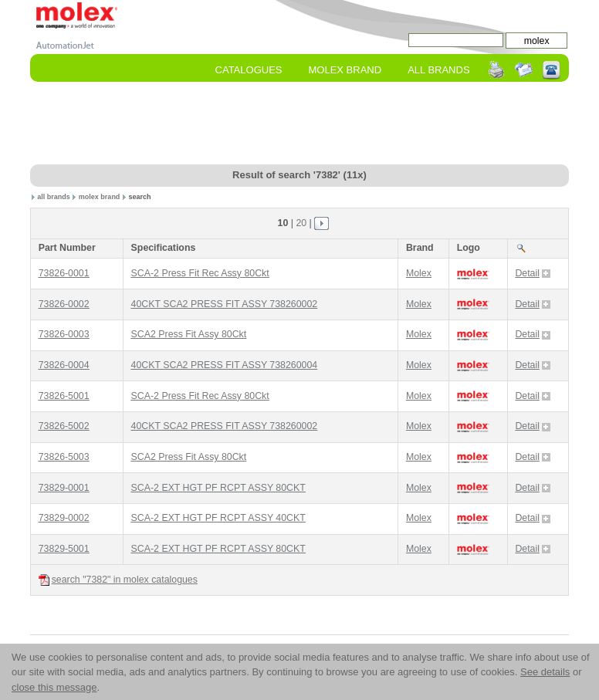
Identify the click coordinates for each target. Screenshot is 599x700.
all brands (54, 197)
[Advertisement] (311, 124)
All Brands (438, 70)
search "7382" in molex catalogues (118, 580)
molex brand (100, 197)
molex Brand (345, 70)
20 (301, 223)
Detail (533, 273)
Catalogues (249, 70)
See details (545, 672)
